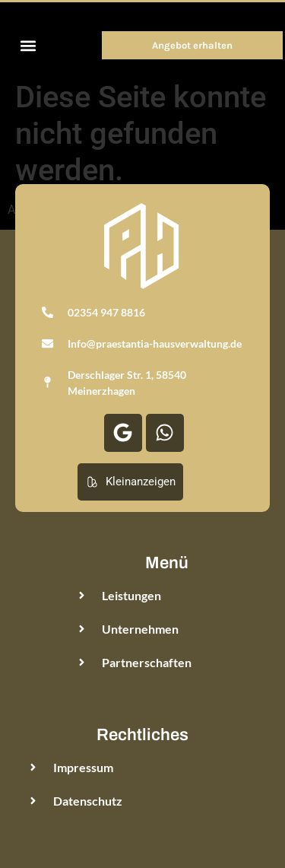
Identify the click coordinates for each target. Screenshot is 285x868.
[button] (28, 45)
